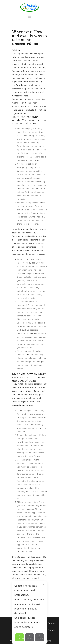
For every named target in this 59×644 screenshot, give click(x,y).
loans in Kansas (32, 355)
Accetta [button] (19, 637)
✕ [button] (44, 585)
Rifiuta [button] (30, 637)
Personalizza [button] (40, 637)
